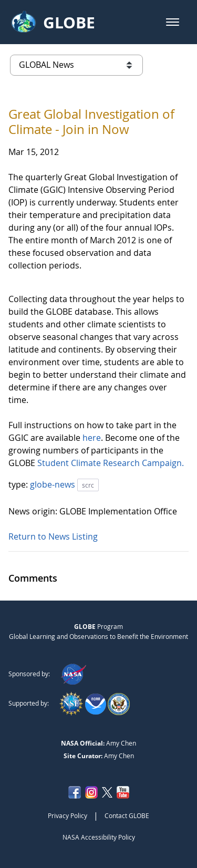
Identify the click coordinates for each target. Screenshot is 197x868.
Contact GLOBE (127, 815)
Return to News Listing (53, 536)
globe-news (54, 484)
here (92, 438)
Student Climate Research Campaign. (111, 463)
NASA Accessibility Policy (99, 837)
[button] (173, 22)
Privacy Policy (68, 815)
